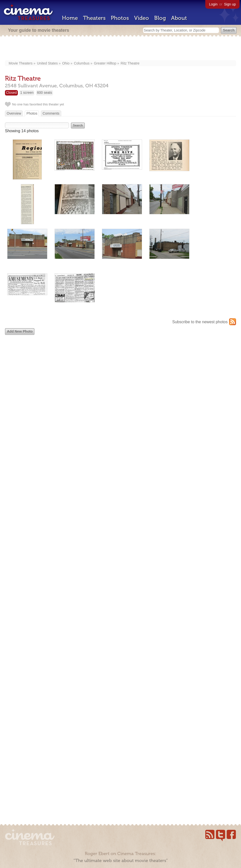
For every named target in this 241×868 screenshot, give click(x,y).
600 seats (45, 93)
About (179, 18)
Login (213, 4)
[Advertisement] (121, 49)
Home (70, 18)
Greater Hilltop (105, 63)
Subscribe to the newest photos (200, 322)
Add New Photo (20, 331)
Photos (120, 18)
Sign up (230, 4)
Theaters (94, 18)
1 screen (27, 93)
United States (47, 63)
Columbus (82, 63)
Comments (51, 113)
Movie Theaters (21, 63)
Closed (11, 93)
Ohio (66, 63)
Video (142, 18)
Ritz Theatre (130, 63)
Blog (160, 18)
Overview (14, 113)
